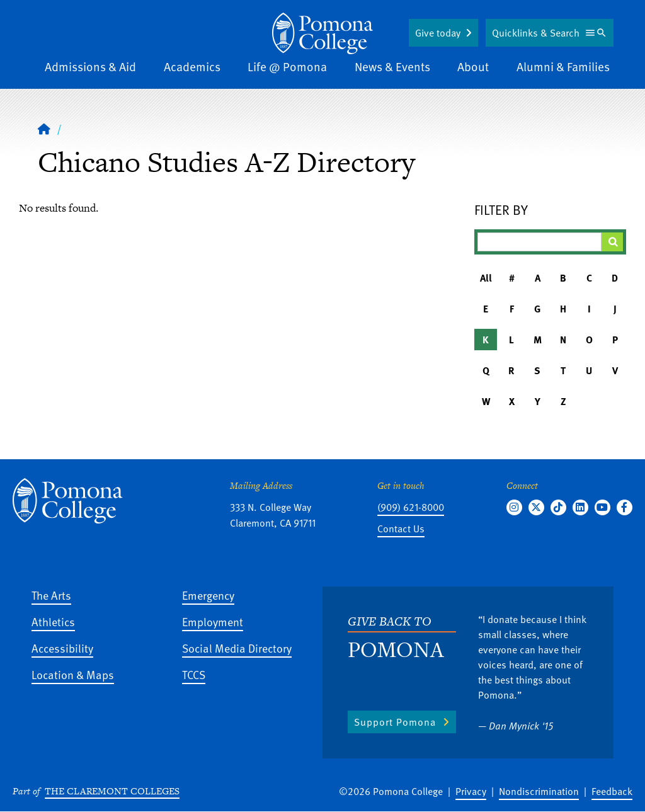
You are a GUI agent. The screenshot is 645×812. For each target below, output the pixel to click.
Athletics (53, 621)
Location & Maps (73, 674)
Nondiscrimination (539, 791)
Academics (192, 66)
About (473, 66)
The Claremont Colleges (112, 791)
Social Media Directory (237, 648)
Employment (213, 621)
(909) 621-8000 (411, 507)
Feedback (612, 791)
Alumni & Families (563, 66)
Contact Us (401, 529)
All (486, 278)
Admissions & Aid (90, 66)
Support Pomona (395, 722)
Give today (438, 33)
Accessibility (62, 648)
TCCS (194, 674)
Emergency (208, 595)
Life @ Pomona (287, 66)
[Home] (322, 33)
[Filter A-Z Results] (539, 242)
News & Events (392, 66)
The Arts (51, 595)
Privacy (471, 791)
